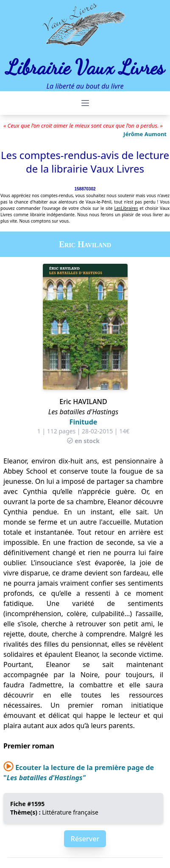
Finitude (84, 422)
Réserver (85, 839)
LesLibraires (126, 208)
